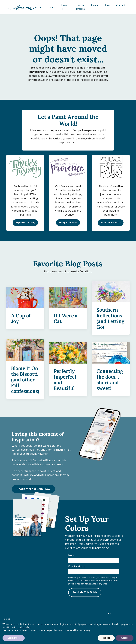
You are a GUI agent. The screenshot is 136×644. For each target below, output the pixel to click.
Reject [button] (106, 638)
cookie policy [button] (24, 627)
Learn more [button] (14, 638)
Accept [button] (125, 638)
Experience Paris (111, 224)
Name (72, 556)
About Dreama (80, 7)
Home (52, 7)
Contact (121, 5)
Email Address (77, 568)
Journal (95, 5)
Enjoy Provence (68, 224)
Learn (64, 7)
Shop (107, 5)
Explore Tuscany (25, 224)
